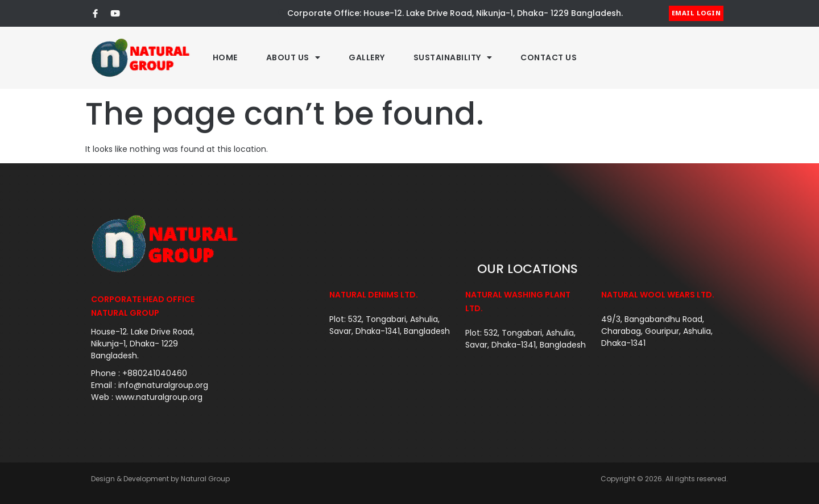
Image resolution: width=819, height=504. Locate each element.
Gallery (367, 57)
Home (225, 57)
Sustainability (453, 57)
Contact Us (549, 57)
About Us (293, 57)
